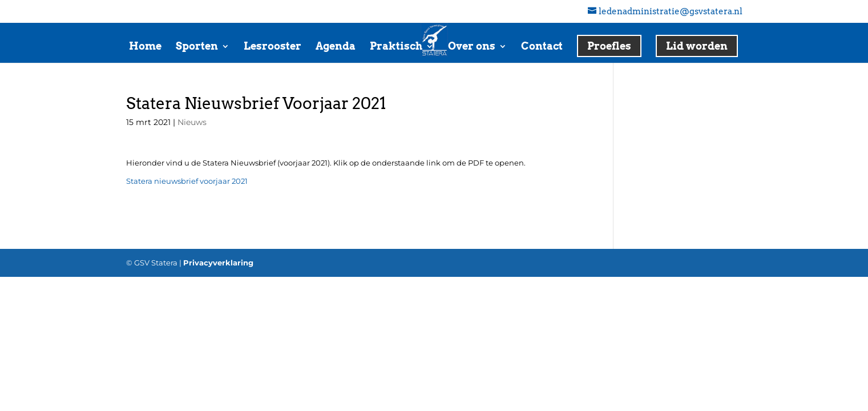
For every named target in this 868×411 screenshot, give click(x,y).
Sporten (197, 47)
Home (145, 47)
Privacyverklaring (218, 263)
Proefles (609, 46)
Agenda (336, 47)
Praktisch (396, 47)
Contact (542, 47)
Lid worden (697, 46)
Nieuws (192, 122)
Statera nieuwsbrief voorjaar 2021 (187, 181)
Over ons (472, 47)
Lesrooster (272, 47)
